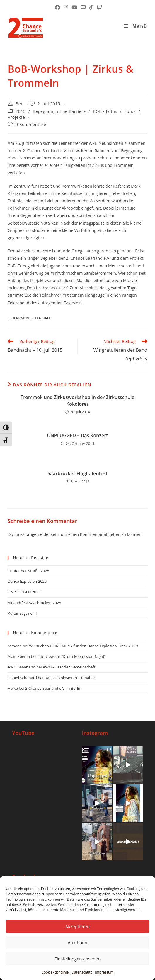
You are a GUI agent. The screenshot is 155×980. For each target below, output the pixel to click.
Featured (43, 318)
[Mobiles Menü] (136, 26)
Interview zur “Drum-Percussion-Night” (71, 656)
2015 (21, 111)
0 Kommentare (31, 124)
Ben (19, 104)
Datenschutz (82, 972)
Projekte (16, 117)
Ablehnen (77, 942)
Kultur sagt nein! (22, 613)
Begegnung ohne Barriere (59, 111)
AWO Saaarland (21, 667)
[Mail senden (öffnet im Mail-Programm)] (83, 7)
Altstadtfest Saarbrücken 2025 (34, 603)
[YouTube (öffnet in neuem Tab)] (74, 7)
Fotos (130, 111)
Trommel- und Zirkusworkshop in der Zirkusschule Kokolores (77, 400)
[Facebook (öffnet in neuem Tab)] (58, 7)
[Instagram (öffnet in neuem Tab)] (66, 7)
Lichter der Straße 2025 (28, 571)
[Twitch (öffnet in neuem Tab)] (99, 7)
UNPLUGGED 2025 (24, 592)
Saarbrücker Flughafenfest (77, 473)
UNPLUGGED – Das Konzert (77, 435)
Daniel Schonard (22, 678)
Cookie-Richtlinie (55, 972)
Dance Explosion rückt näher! (70, 678)
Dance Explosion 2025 (27, 581)
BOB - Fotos (105, 111)
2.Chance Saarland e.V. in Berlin (53, 688)
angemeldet (38, 534)
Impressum (104, 972)
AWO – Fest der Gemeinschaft (69, 667)
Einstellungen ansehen (78, 959)
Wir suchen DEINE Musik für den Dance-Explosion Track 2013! (84, 646)
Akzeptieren (77, 926)
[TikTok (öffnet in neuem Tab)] (91, 7)
